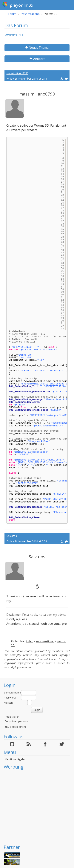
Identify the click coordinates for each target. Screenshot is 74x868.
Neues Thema (37, 48)
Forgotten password (17, 721)
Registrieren (12, 717)
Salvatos (12, 536)
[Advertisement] (35, 807)
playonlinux (18, 5)
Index (29, 641)
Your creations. (30, 14)
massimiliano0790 (17, 73)
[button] (69, 5)
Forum (12, 14)
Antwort (37, 59)
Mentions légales (15, 759)
